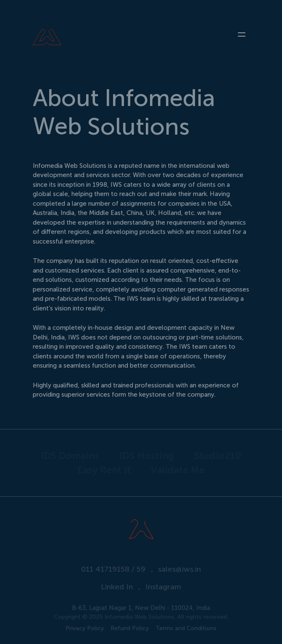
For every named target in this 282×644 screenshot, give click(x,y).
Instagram (163, 587)
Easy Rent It (104, 470)
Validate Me (178, 470)
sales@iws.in (179, 569)
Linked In (117, 587)
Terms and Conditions (186, 628)
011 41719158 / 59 (113, 569)
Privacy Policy (85, 628)
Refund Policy (130, 628)
